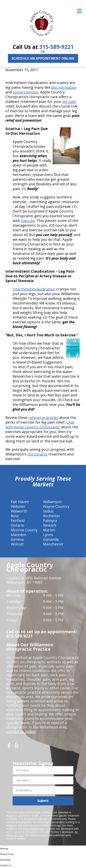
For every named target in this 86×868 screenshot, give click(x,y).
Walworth (19, 511)
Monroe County (24, 530)
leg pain (69, 101)
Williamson (52, 502)
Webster (18, 506)
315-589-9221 (56, 47)
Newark (50, 525)
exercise (28, 221)
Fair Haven (20, 502)
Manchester (53, 544)
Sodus (48, 511)
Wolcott (17, 544)
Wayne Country (56, 506)
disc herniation (64, 87)
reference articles (43, 418)
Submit (43, 801)
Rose (15, 516)
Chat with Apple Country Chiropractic (40, 425)
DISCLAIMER (30, 829)
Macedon (19, 535)
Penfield (18, 521)
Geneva (17, 539)
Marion (49, 530)
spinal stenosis (26, 92)
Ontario (17, 525)
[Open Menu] (80, 11)
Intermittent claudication (34, 289)
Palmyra (50, 521)
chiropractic (38, 454)
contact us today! (21, 731)
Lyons (48, 535)
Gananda (51, 539)
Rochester (52, 516)
